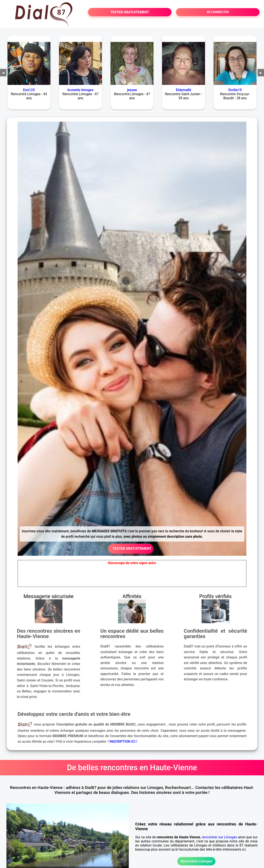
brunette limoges (80, 90)
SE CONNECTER (218, 12)
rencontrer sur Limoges (219, 837)
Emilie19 (235, 90)
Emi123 (29, 90)
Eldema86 (183, 90)
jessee (132, 90)
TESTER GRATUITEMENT (130, 12)
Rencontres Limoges (196, 861)
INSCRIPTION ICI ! (123, 742)
